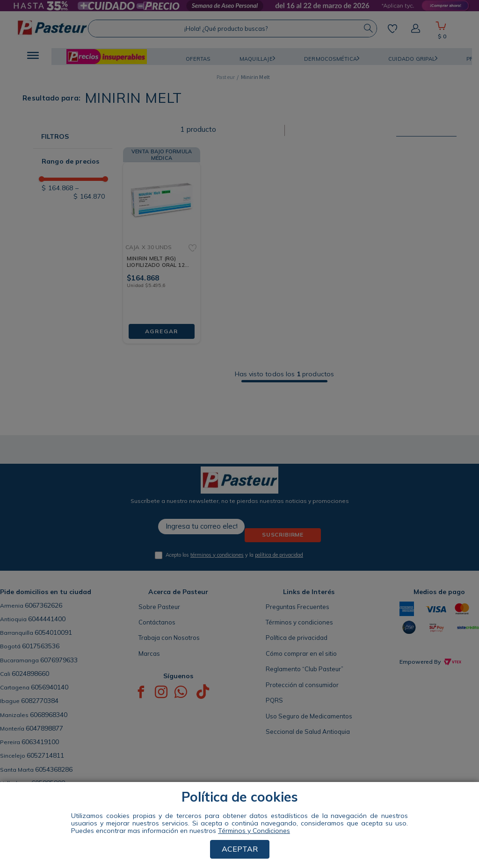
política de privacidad (279, 555)
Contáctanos (157, 622)
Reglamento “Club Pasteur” (305, 669)
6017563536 (41, 646)
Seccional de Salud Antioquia (308, 732)
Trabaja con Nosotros (169, 638)
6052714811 (45, 755)
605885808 (48, 783)
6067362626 (44, 605)
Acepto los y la (234, 555)
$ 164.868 (58, 188)
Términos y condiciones (299, 622)
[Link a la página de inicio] (226, 77)
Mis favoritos (392, 29)
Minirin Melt (256, 77)
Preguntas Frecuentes (298, 607)
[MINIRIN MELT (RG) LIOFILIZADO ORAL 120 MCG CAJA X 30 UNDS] (162, 243)
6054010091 (53, 632)
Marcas (149, 653)
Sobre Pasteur (159, 607)
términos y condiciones (217, 555)
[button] (33, 57)
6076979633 (59, 660)
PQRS (274, 700)
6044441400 (47, 619)
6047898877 (44, 728)
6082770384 (40, 701)
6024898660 (30, 674)
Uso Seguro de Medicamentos (309, 716)
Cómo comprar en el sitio (301, 653)
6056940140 (50, 687)
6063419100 (40, 742)
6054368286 (54, 769)
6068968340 (49, 715)
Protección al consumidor (302, 685)
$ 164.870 (89, 192)
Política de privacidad (297, 638)
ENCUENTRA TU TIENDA (77, 809)
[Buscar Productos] (368, 29)
